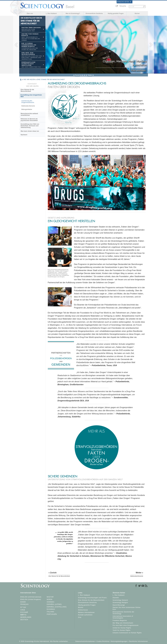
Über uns (30, 13)
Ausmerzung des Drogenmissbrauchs (28, 102)
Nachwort (24, 135)
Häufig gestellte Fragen (116, 13)
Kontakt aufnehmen (85, 615)
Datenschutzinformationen (85, 641)
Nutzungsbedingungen (119, 641)
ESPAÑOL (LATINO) (54, 604)
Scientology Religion (120, 603)
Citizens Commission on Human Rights (127, 633)
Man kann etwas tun (30, 131)
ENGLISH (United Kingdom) (31, 599)
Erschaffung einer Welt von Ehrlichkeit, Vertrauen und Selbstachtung (30, 126)
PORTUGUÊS (52, 614)
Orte (80, 617)
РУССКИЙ (24, 612)
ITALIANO (50, 612)
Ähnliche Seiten (124, 2)
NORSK (50, 599)
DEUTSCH (24, 620)
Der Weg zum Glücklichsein (123, 623)
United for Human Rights (122, 628)
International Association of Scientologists (123, 617)
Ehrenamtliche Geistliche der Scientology (123, 613)
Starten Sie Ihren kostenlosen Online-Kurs (127, 608)
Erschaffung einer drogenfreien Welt (31, 96)
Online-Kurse (83, 610)
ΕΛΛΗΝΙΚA (51, 609)
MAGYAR (50, 597)
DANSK (23, 602)
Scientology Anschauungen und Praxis (92, 598)
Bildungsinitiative (27, 109)
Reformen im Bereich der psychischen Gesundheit (29, 120)
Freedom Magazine (120, 620)
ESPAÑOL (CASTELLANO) (57, 607)
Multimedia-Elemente (28, 106)
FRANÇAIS (24, 604)
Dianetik (116, 598)
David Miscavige (119, 605)
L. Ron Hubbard (51, 13)
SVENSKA (51, 602)
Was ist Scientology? (73, 13)
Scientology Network (120, 600)
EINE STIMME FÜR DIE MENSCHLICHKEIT (51, 79)
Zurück (77, 75)
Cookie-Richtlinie (103, 641)
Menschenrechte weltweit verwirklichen (29, 114)
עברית (23, 607)
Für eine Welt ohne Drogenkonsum (126, 625)
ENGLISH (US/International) (31, 597)
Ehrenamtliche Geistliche (94, 13)
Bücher (137, 13)
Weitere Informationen (86, 612)
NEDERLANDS (26, 617)
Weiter (90, 75)
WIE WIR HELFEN (30, 79)
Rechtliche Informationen (139, 641)
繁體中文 (23, 615)
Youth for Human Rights (122, 630)
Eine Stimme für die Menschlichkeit (27, 90)
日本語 (23, 610)
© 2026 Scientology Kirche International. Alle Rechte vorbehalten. (44, 641)
